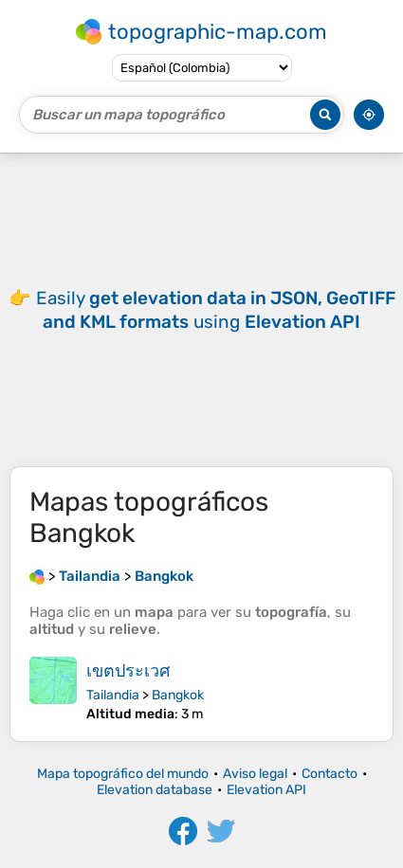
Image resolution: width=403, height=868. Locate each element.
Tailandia (113, 695)
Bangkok (178, 695)
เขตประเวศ (128, 671)
